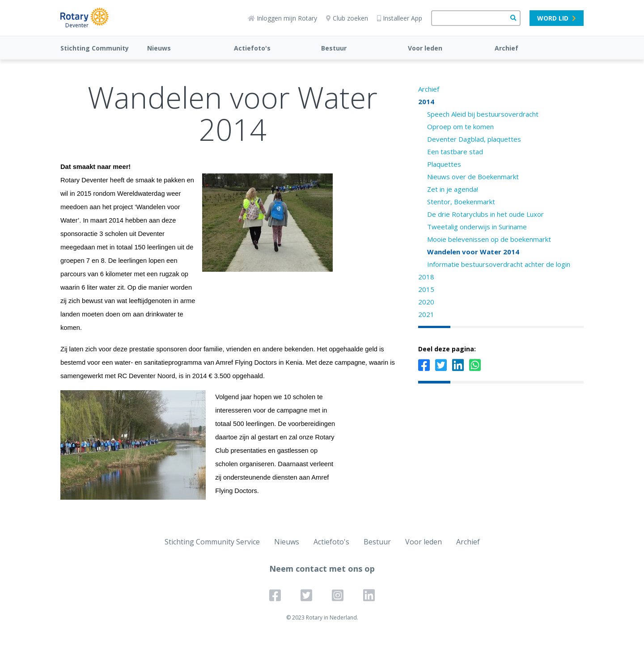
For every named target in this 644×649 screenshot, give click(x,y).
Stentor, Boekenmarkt (461, 202)
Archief (506, 48)
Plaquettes (444, 164)
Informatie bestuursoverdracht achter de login (499, 264)
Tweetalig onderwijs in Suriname (477, 227)
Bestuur (334, 48)
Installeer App (400, 18)
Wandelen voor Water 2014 (473, 252)
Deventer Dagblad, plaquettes (474, 139)
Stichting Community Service (212, 542)
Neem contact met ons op (322, 569)
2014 (426, 101)
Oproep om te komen (460, 126)
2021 (426, 314)
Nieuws (159, 48)
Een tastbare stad (455, 152)
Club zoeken (347, 18)
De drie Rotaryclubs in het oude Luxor (485, 214)
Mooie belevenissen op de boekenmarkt (489, 239)
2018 (426, 277)
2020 (426, 302)
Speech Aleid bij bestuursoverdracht (483, 114)
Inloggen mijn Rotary (282, 18)
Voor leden (425, 48)
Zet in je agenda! (453, 189)
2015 (426, 289)
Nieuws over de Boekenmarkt (473, 177)
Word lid (557, 18)
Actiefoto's (252, 48)
